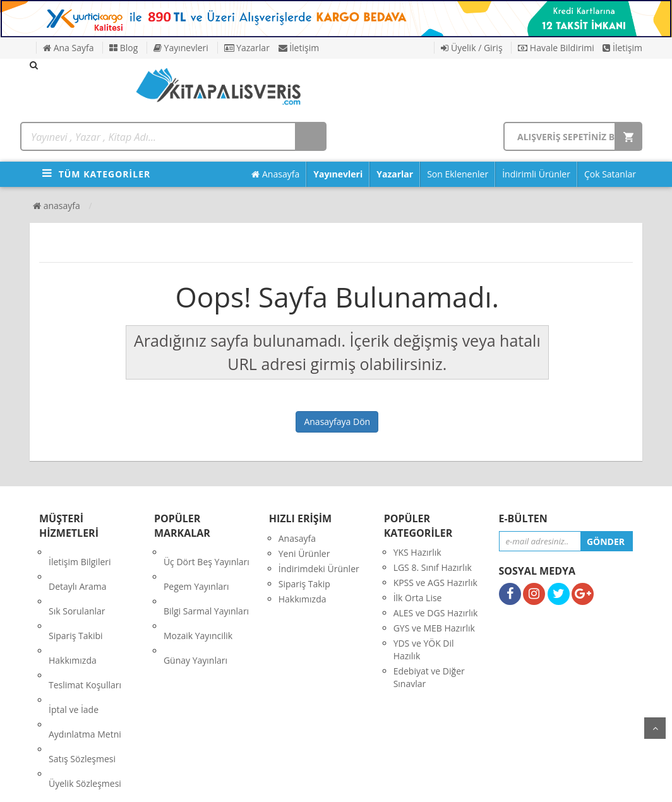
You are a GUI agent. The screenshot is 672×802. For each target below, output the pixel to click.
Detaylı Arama (78, 567)
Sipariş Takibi (76, 598)
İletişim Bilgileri (80, 552)
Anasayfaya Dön (337, 422)
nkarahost (280, 783)
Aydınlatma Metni (85, 658)
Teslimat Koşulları (85, 628)
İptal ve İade (74, 643)
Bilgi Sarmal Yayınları (206, 583)
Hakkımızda (73, 613)
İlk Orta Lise (418, 598)
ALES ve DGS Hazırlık (436, 613)
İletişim (299, 48)
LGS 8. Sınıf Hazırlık (433, 567)
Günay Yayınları (195, 613)
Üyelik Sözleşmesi (85, 689)
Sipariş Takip (304, 584)
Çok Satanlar (610, 174)
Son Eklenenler (458, 174)
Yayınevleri (181, 48)
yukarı (655, 728)
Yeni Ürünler (304, 554)
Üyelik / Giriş (471, 48)
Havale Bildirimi (556, 48)
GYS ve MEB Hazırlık (434, 628)
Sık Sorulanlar (77, 583)
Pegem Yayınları (196, 567)
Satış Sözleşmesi (82, 673)
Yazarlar (247, 48)
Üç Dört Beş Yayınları (207, 552)
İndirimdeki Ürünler (319, 569)
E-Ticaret (323, 783)
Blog (123, 48)
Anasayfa (275, 174)
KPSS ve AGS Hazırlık (435, 583)
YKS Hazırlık (417, 552)
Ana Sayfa (68, 48)
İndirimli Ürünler (536, 174)
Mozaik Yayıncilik (198, 598)
